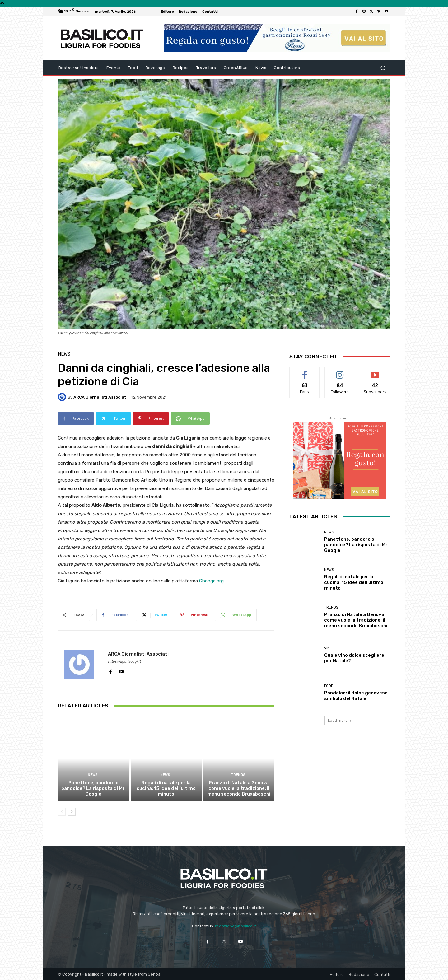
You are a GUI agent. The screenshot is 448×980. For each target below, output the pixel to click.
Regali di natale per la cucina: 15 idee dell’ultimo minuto (166, 788)
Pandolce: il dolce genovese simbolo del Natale (356, 696)
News (64, 354)
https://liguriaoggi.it (124, 662)
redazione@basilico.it (236, 926)
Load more (340, 720)
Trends (238, 775)
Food (329, 686)
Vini (327, 648)
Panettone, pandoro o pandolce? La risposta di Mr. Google (93, 788)
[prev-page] (62, 812)
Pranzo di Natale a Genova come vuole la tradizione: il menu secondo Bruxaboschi (239, 788)
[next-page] (72, 812)
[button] (383, 68)
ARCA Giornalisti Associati (100, 397)
